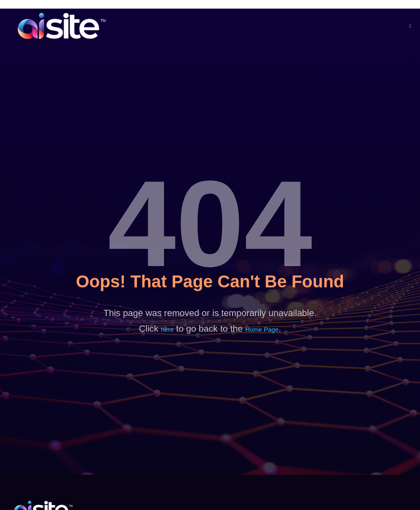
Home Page (262, 329)
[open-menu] (411, 26)
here (167, 329)
